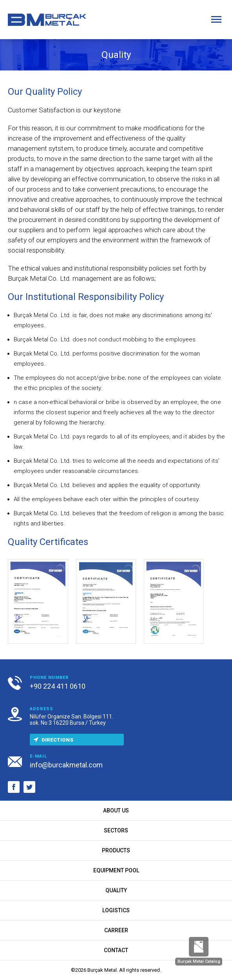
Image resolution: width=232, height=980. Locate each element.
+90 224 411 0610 (58, 686)
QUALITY (116, 890)
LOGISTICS (116, 910)
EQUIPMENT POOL (116, 870)
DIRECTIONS (52, 740)
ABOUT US (116, 810)
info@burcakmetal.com (66, 765)
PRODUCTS (116, 850)
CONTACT (116, 950)
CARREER (116, 930)
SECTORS (116, 830)
